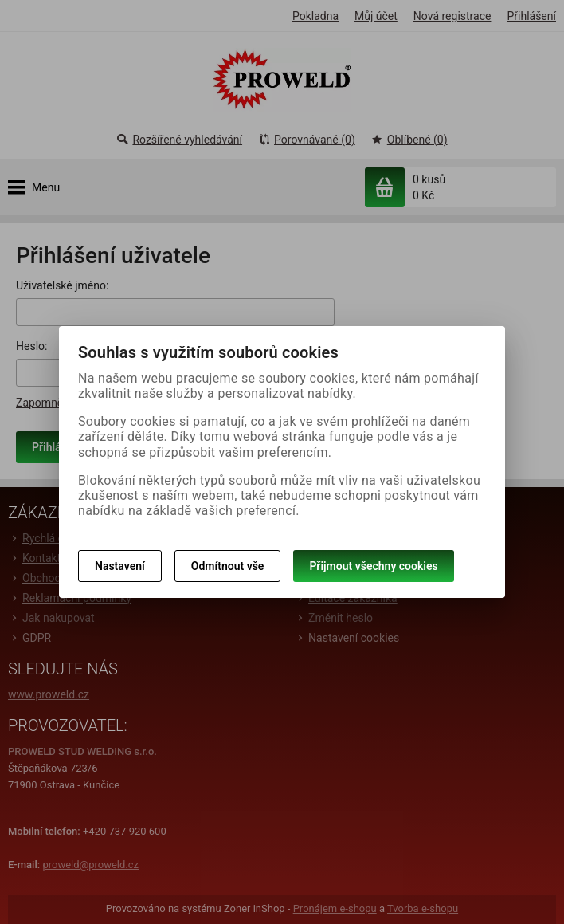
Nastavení (120, 566)
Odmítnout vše (228, 566)
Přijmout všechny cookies (373, 566)
